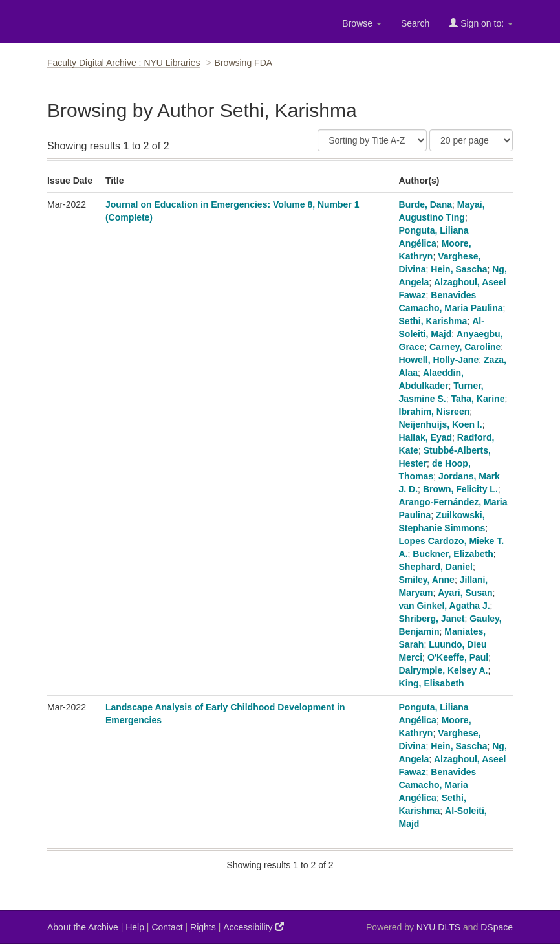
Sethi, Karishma (433, 321)
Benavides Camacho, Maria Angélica (438, 785)
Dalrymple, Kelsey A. (444, 670)
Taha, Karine (478, 399)
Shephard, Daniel (436, 567)
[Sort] (372, 140)
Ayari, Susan (465, 593)
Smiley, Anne (427, 580)
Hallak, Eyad (426, 437)
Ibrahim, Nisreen (435, 412)
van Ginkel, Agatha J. (445, 606)
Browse (362, 23)
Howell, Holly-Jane (439, 360)
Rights (203, 927)
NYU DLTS (438, 927)
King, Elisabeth (432, 683)
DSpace (497, 927)
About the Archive (83, 927)
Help (135, 927)
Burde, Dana (425, 204)
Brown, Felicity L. (460, 489)
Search (415, 23)
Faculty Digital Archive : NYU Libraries (124, 63)
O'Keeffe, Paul (458, 657)
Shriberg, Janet (432, 619)
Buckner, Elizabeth (453, 554)
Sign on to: (481, 23)
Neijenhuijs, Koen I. (441, 424)
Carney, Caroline (465, 347)
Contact (167, 927)
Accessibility (253, 927)
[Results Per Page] (471, 140)
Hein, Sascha (459, 269)
